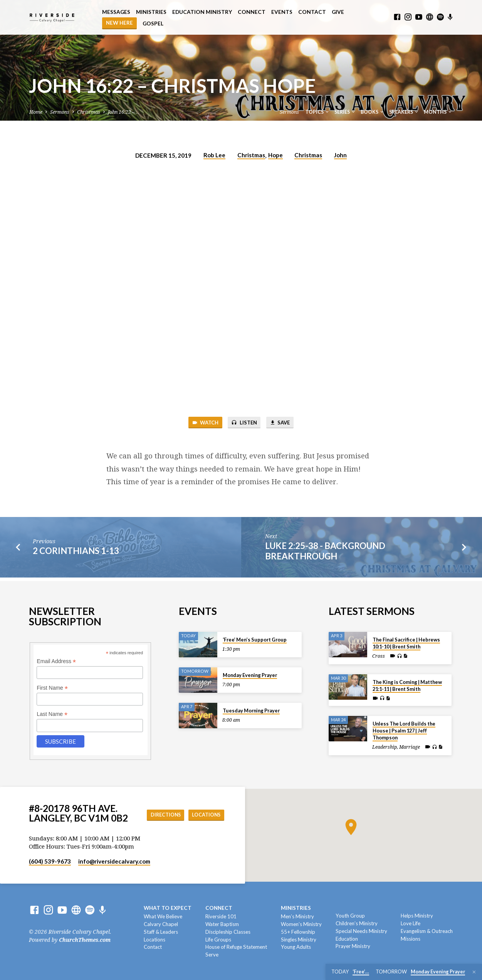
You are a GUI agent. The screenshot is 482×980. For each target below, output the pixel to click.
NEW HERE (119, 23)
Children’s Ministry (357, 923)
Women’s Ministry (301, 924)
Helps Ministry (417, 916)
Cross (379, 654)
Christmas (89, 112)
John (340, 155)
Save (284, 423)
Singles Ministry (299, 940)
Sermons (60, 112)
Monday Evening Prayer (250, 673)
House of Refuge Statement (236, 947)
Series (345, 112)
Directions (203, 806)
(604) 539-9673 (50, 861)
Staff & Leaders (161, 932)
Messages (116, 12)
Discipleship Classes (228, 932)
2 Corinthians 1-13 (76, 552)
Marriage (410, 745)
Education (347, 939)
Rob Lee (214, 155)
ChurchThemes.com (85, 940)
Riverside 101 (221, 916)
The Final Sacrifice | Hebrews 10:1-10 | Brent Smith (406, 641)
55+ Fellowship (298, 932)
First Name (52, 686)
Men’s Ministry (297, 916)
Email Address (56, 659)
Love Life (411, 923)
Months (438, 112)
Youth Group (350, 916)
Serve (212, 955)
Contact (312, 12)
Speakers (404, 112)
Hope (275, 155)
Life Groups (218, 940)
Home (36, 112)
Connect (252, 12)
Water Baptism (222, 924)
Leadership (385, 745)
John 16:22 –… (123, 112)
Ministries (151, 12)
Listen (244, 423)
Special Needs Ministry (361, 931)
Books (373, 112)
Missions (411, 939)
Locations (204, 822)
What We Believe (163, 916)
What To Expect (168, 908)
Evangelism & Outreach (427, 931)
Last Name (52, 712)
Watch (201, 423)
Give (338, 12)
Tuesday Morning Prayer (251, 709)
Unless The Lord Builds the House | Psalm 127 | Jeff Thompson (404, 729)
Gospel (153, 24)
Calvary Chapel (161, 924)
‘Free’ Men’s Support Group (255, 638)
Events (282, 12)
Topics (317, 112)
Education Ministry (202, 12)
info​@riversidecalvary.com (114, 861)
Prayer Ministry (353, 946)
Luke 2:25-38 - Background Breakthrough (325, 552)
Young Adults (296, 947)
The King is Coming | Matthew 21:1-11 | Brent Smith (407, 683)
